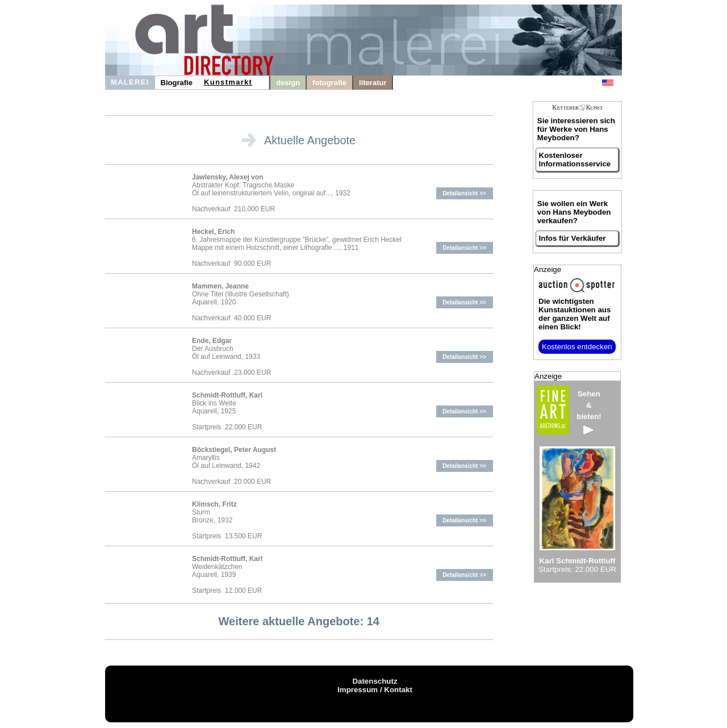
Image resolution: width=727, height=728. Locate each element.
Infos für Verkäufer (573, 238)
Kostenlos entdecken (577, 347)
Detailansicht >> (464, 193)
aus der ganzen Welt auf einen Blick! (575, 314)
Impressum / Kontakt (375, 690)
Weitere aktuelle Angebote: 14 (299, 621)
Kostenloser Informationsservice (575, 160)
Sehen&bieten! (589, 412)
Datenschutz (375, 681)
